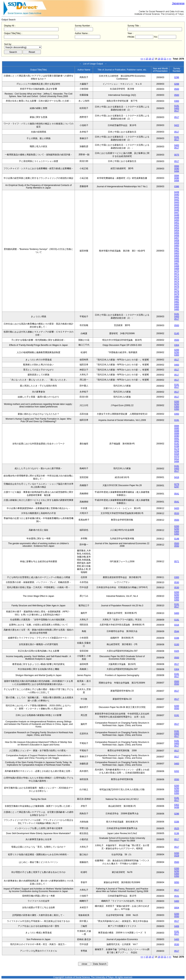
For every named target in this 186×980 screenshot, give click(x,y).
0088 (177, 431)
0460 (177, 246)
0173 (177, 449)
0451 (177, 223)
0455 (177, 233)
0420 (177, 508)
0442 (177, 200)
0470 (177, 271)
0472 (177, 276)
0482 (177, 302)
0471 (177, 274)
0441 (177, 197)
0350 (177, 409)
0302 (177, 805)
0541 (177, 494)
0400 (177, 108)
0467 (177, 264)
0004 (177, 908)
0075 (177, 155)
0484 (177, 307)
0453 (177, 228)
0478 (177, 292)
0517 (177, 111)
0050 (177, 882)
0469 (177, 269)
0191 (177, 106)
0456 (177, 235)
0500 (177, 89)
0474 (177, 281)
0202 (177, 771)
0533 (177, 513)
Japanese (178, 3)
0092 (177, 441)
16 (150, 59)
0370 (177, 456)
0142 (177, 444)
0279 (177, 484)
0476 (177, 286)
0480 (177, 297)
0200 (177, 350)
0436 (177, 807)
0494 (177, 171)
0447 (177, 213)
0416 (177, 477)
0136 (177, 833)
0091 (177, 439)
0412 (177, 459)
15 (147, 59)
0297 (177, 487)
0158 (177, 446)
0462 (177, 251)
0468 (177, 266)
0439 (177, 192)
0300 (177, 101)
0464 (177, 256)
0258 (177, 451)
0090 (177, 169)
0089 (177, 433)
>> (170, 59)
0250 (177, 352)
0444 (177, 205)
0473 (177, 279)
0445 (177, 207)
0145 (177, 333)
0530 (177, 582)
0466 (177, 261)
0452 (177, 225)
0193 (177, 645)
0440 (177, 195)
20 (162, 59)
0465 (177, 258)
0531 (177, 896)
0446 (177, 210)
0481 (177, 299)
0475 (177, 284)
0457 (177, 238)
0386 (177, 186)
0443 (177, 202)
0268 (177, 84)
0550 (177, 546)
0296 (177, 77)
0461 (177, 248)
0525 (177, 828)
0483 (177, 304)
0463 (177, 253)
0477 (177, 289)
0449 (177, 218)
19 (159, 59)
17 (153, 59)
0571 (177, 561)
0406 (177, 926)
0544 (177, 631)
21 (165, 59)
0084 (177, 166)
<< (142, 59)
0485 (177, 309)
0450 (177, 220)
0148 (177, 539)
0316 (177, 454)
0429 (177, 856)
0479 (177, 294)
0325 (177, 651)
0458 (177, 241)
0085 (177, 428)
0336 (177, 638)
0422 (177, 125)
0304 (177, 345)
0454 (177, 230)
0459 (177, 243)
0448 (177, 215)
